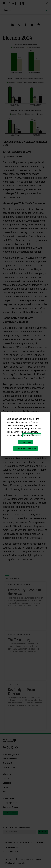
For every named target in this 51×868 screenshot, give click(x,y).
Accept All (26, 442)
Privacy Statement (32, 435)
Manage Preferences (26, 448)
